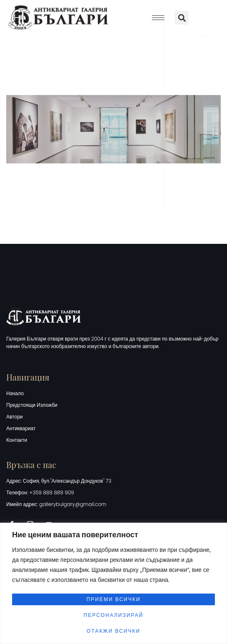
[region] (113, 583)
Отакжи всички (114, 631)
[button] (182, 18)
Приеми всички (113, 599)
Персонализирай (113, 615)
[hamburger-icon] (158, 18)
